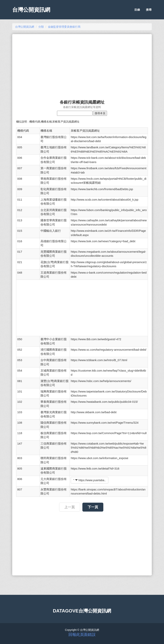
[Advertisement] (82, 65)
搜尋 (149, 10)
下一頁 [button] (93, 507)
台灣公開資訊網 (31, 10)
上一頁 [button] (70, 507)
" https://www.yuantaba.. (90, 480)
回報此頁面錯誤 (82, 635)
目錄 (137, 10)
